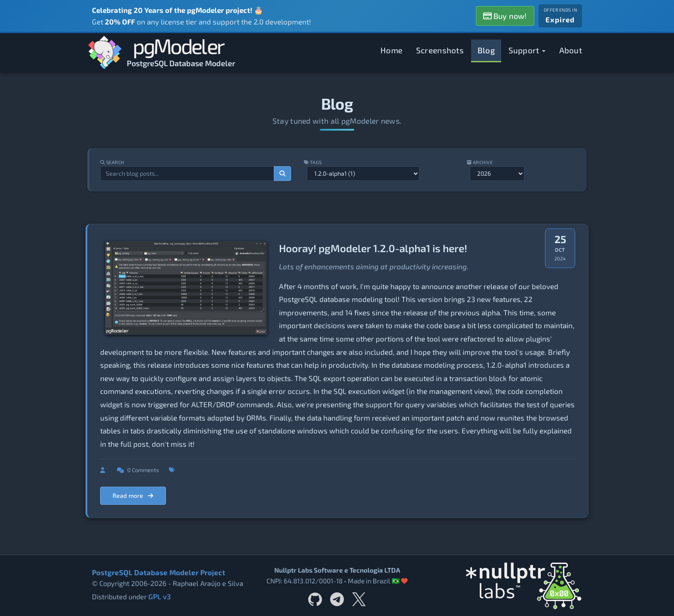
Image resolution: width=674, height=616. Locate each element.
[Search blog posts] (186, 174)
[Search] (282, 174)
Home (391, 50)
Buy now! (505, 16)
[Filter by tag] (363, 174)
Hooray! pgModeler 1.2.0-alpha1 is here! (373, 248)
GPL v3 (159, 597)
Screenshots (440, 50)
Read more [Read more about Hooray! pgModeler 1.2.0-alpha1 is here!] (133, 496)
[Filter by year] (498, 174)
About (571, 50)
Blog (486, 50)
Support (527, 50)
